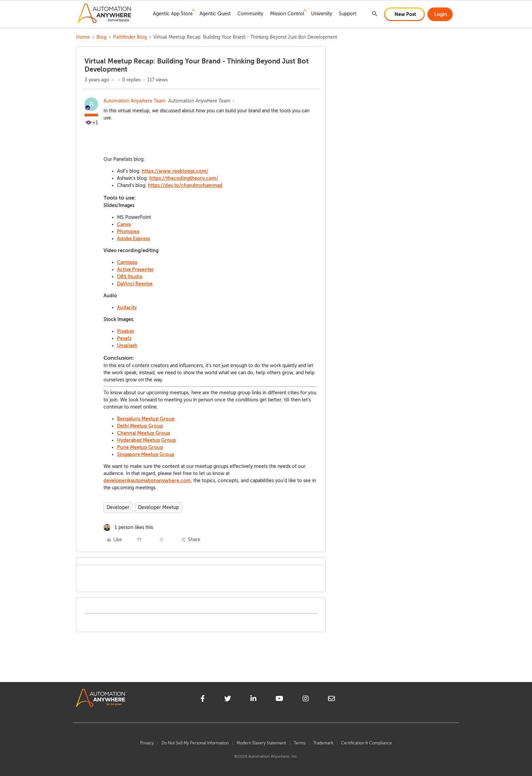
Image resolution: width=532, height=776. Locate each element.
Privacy (147, 743)
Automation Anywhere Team (135, 101)
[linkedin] (253, 700)
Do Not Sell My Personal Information (195, 743)
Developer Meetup (158, 507)
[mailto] (331, 700)
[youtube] (279, 700)
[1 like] (128, 527)
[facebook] (203, 700)
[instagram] (306, 700)
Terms (300, 743)
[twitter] (228, 700)
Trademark (323, 743)
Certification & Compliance (366, 743)
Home (83, 37)
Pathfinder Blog (130, 37)
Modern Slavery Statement (261, 743)
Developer (118, 507)
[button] (404, 14)
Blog (101, 37)
